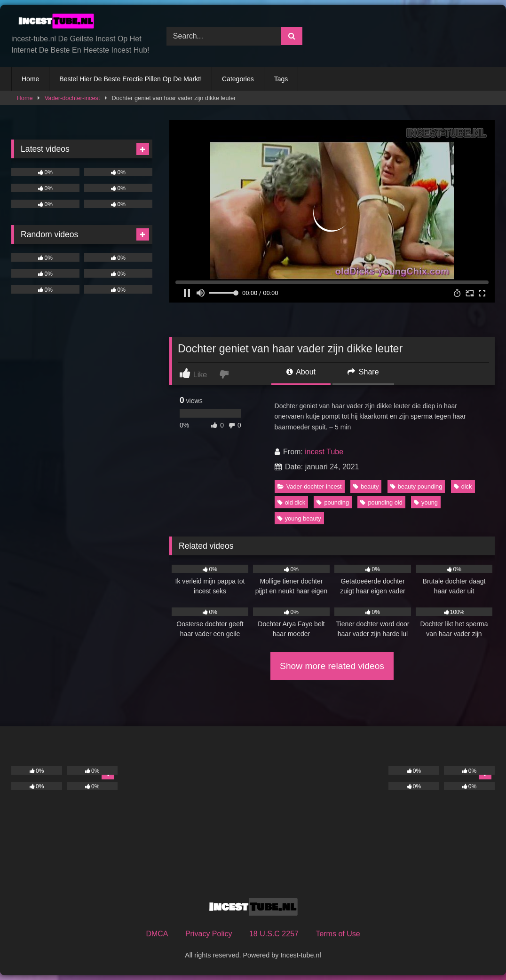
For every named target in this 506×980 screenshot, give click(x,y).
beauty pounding (416, 486)
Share (363, 372)
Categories (238, 79)
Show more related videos (332, 666)
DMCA (157, 934)
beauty (366, 486)
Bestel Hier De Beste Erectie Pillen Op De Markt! (130, 79)
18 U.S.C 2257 (274, 934)
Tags (281, 79)
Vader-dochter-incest (72, 98)
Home (30, 79)
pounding (333, 502)
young (426, 502)
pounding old (381, 502)
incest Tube (324, 452)
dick (463, 486)
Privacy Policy (209, 934)
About (301, 372)
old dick (291, 502)
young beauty (299, 518)
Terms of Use (338, 934)
